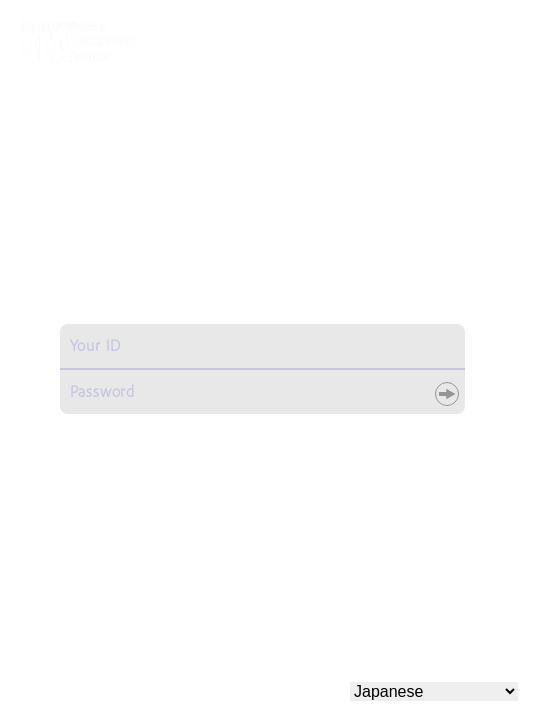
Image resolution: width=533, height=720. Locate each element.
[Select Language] (434, 691)
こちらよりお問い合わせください (260, 520)
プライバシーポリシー (432, 634)
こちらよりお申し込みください (260, 579)
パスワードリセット (393, 429)
